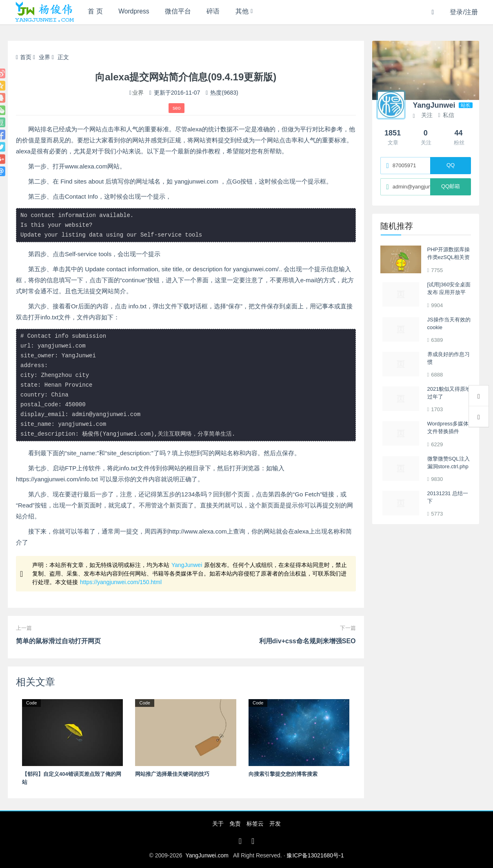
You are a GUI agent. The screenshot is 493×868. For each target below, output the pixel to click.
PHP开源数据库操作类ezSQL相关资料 (449, 257)
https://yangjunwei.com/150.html (121, 582)
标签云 (255, 824)
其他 (253, 12)
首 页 (96, 12)
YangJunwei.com (207, 855)
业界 (44, 57)
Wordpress (138, 12)
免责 (235, 824)
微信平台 (184, 12)
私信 (446, 115)
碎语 (222, 12)
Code (31, 703)
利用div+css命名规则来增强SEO (308, 641)
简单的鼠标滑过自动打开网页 (58, 641)
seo (177, 108)
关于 (218, 824)
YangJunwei (187, 565)
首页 (24, 57)
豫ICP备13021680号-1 (315, 855)
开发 (275, 824)
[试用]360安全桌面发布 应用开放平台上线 (449, 292)
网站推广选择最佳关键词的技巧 (172, 774)
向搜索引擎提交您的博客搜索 (283, 774)
